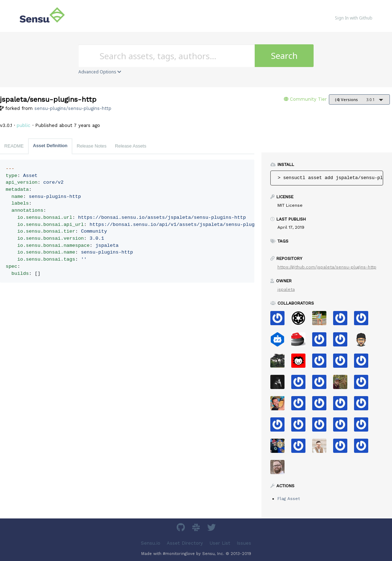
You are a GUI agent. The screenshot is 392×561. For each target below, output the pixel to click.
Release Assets (131, 146)
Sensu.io (151, 543)
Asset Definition (50, 146)
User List (220, 543)
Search (284, 55)
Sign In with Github (354, 18)
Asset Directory (185, 543)
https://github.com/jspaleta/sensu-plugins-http (327, 267)
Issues (244, 543)
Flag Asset (289, 499)
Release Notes (92, 146)
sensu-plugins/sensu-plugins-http (73, 108)
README (14, 146)
